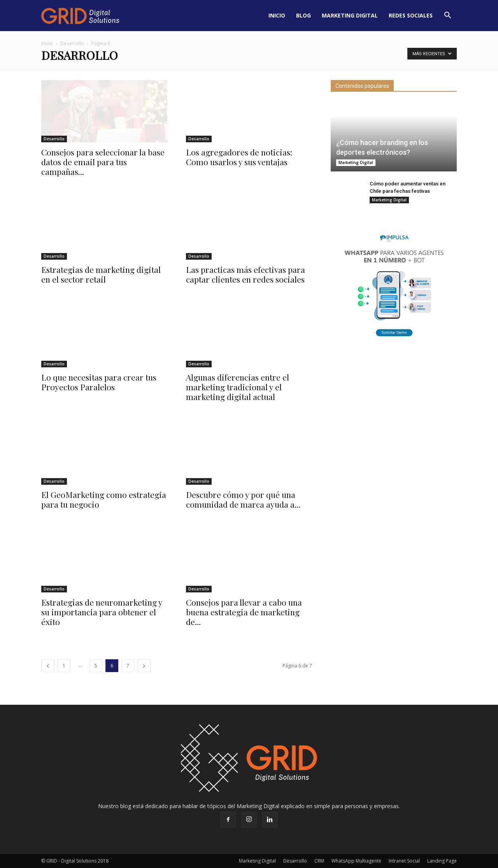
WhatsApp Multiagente (356, 861)
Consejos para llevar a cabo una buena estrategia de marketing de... (244, 612)
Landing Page (442, 861)
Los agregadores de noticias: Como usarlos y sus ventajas (239, 157)
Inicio (277, 15)
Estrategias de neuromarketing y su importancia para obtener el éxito (102, 612)
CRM (319, 861)
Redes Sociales (411, 15)
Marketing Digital (350, 15)
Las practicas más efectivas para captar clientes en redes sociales (245, 274)
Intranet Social (404, 861)
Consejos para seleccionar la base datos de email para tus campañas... (103, 162)
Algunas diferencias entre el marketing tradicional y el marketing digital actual (238, 387)
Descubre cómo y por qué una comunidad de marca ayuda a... (243, 499)
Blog (303, 15)
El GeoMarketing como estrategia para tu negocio (104, 499)
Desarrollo (72, 43)
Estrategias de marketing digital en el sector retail (101, 274)
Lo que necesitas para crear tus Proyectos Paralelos (99, 382)
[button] (447, 16)
